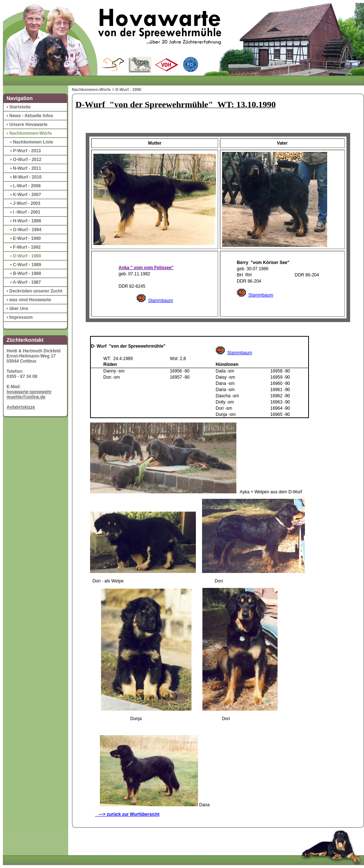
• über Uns (18, 309)
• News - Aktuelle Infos (30, 116)
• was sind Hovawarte (29, 300)
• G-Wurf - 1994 (26, 230)
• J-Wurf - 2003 (25, 203)
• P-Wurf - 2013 (26, 151)
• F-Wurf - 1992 (25, 247)
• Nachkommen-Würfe (29, 133)
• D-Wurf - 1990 (26, 256)
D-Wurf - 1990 (129, 89)
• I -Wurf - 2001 (25, 212)
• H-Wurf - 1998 (26, 221)
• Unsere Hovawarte (27, 125)
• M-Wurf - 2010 (26, 177)
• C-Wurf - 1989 (26, 265)
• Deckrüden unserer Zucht (34, 291)
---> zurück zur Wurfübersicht (127, 814)
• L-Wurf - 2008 (25, 186)
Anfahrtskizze (21, 407)
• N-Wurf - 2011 (26, 168)
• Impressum (20, 317)
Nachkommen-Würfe (91, 89)
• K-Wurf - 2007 (26, 195)
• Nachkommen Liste (32, 142)
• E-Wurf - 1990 (26, 238)
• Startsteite (19, 107)
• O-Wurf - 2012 (26, 160)
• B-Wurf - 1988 (26, 274)
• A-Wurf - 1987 (26, 282)
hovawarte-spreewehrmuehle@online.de (29, 394)
